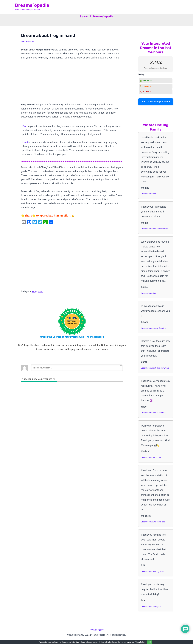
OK (150, 642)
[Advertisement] (72, 82)
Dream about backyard (152, 611)
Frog (25, 126)
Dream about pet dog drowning (151, 370)
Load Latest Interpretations (156, 102)
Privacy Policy (97, 634)
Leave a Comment (28, 41)
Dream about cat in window (154, 417)
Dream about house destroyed (155, 229)
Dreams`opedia (32, 5)
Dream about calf (149, 194)
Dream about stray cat (152, 462)
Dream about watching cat (154, 526)
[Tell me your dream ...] (77, 368)
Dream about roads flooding (154, 328)
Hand (25, 142)
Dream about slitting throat (154, 576)
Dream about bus (149, 293)
